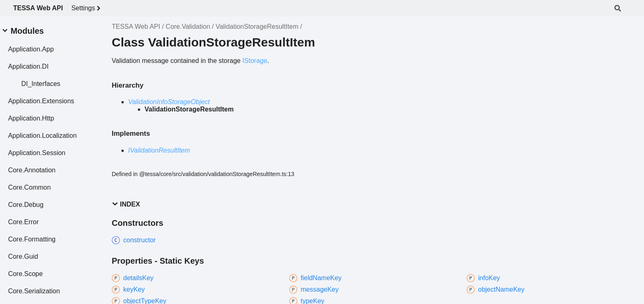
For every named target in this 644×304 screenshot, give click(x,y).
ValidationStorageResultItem (257, 27)
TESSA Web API (38, 8)
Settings (87, 8)
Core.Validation (188, 27)
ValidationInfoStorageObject (169, 102)
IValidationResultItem (159, 150)
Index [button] (126, 204)
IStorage (255, 61)
